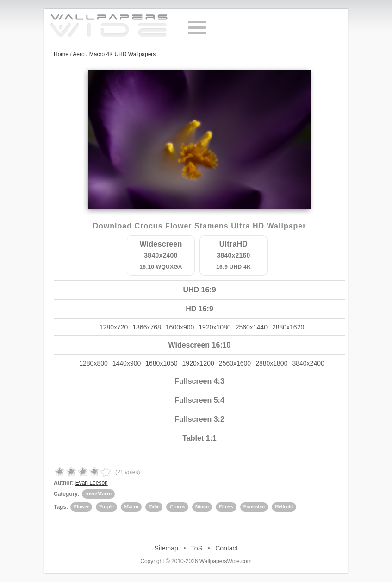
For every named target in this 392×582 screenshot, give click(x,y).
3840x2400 (308, 363)
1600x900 (180, 327)
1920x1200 (198, 363)
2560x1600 (235, 363)
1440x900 (127, 363)
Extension (254, 506)
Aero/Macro (98, 493)
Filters (226, 506)
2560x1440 (252, 327)
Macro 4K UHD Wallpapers (123, 54)
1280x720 (114, 327)
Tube (154, 506)
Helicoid (284, 506)
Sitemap (166, 548)
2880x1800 (271, 363)
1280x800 (93, 363)
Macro (131, 506)
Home (61, 54)
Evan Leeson (92, 483)
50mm (202, 506)
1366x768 (147, 327)
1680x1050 (161, 363)
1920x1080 (215, 327)
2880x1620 (288, 327)
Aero (78, 54)
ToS (197, 548)
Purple (106, 506)
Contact (226, 548)
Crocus (177, 506)
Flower (81, 506)
